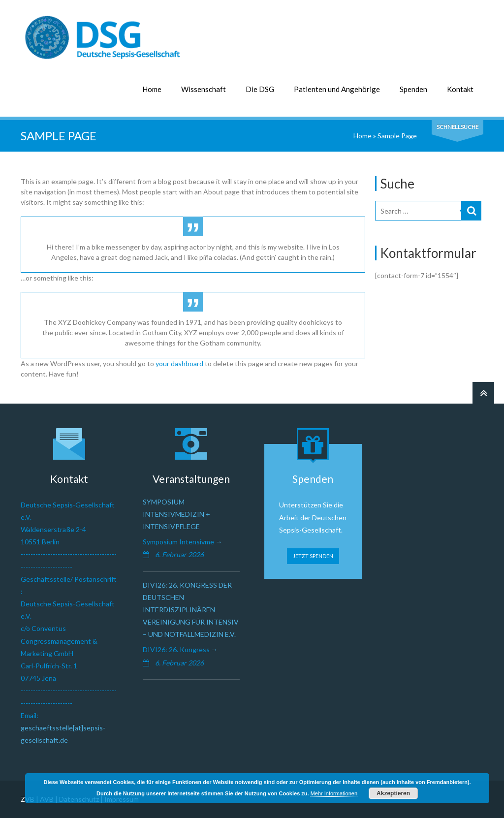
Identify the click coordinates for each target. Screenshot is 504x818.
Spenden (413, 89)
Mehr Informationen (334, 793)
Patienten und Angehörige (337, 89)
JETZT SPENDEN (313, 556)
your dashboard (179, 363)
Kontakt (460, 89)
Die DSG (260, 89)
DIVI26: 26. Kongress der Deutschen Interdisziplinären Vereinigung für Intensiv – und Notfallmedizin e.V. (191, 610)
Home (152, 89)
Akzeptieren (393, 793)
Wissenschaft (204, 89)
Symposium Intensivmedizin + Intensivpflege (176, 514)
